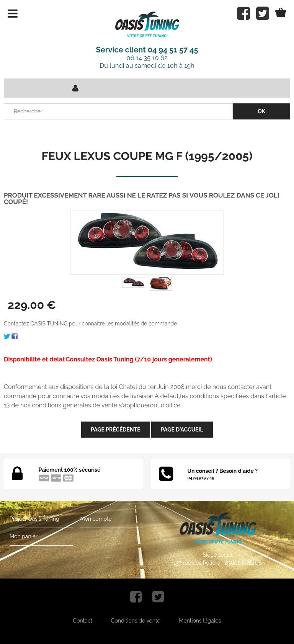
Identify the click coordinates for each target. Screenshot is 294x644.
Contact (83, 621)
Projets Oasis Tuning (34, 519)
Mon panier (24, 536)
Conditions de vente (136, 621)
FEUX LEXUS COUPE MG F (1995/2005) (147, 156)
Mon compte (96, 519)
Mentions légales (200, 621)
